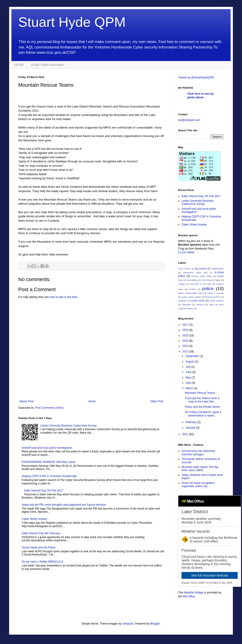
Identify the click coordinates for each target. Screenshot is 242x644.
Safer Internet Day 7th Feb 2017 (43, 491)
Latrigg (181, 284)
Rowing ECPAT (213, 297)
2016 (186, 330)
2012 (186, 352)
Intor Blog (206, 280)
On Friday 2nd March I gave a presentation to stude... (203, 414)
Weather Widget (194, 593)
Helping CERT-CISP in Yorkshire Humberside (49, 476)
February (191, 422)
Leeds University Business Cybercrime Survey (68, 426)
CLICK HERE (186, 252)
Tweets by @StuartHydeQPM (196, 78)
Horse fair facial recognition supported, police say (198, 485)
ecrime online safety (202, 276)
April (189, 383)
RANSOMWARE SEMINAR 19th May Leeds (49, 462)
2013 (186, 346)
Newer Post (26, 401)
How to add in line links (64, 297)
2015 (186, 335)
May (189, 378)
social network (217, 301)
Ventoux (200, 305)
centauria (128, 624)
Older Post (157, 401)
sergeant (182, 301)
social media (198, 301)
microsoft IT (196, 284)
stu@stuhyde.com (189, 120)
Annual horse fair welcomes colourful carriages (198, 453)
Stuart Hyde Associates (48, 65)
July (188, 367)
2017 (186, 325)
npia (209, 284)
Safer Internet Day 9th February (41, 533)
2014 (186, 341)
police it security (216, 293)
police (208, 288)
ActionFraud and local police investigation (47, 448)
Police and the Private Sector (203, 407)
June (189, 372)
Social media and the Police (39, 547)
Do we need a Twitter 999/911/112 (43, 562)
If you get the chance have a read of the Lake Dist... (202, 400)
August (190, 362)
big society (201, 268)
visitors (190, 308)
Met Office (189, 596)
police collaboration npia (190, 293)
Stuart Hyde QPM (72, 22)
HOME (19, 65)
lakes (218, 280)
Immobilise (192, 280)
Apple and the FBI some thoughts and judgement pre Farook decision (64, 505)
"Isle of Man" (184, 269)
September (193, 356)
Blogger (155, 624)
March (190, 388)
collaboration (218, 269)
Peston (193, 289)
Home (92, 401)
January (191, 428)
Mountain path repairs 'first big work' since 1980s (200, 469)
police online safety (191, 297)
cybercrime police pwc (195, 272)
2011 (186, 434)
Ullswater (186, 305)
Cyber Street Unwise (34, 519)
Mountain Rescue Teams (200, 393)
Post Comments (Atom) (49, 408)
